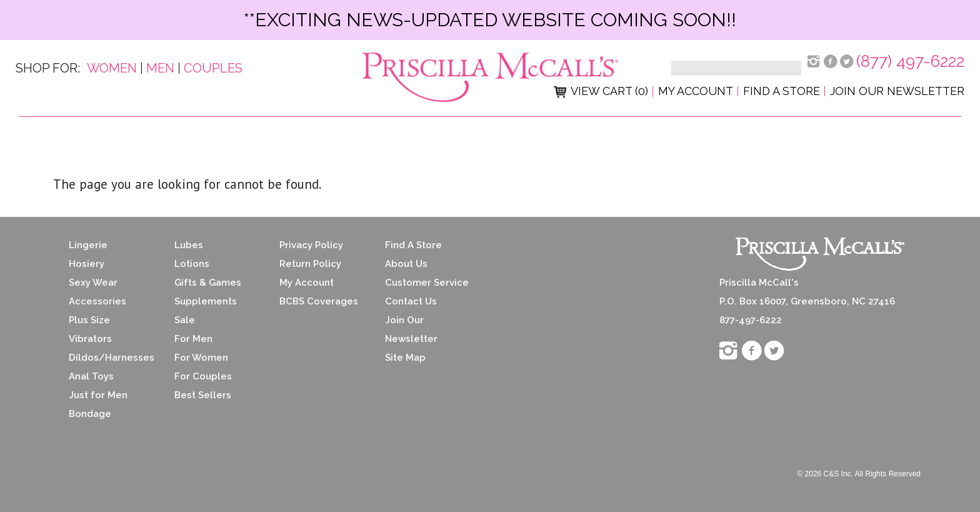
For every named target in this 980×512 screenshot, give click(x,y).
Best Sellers (203, 395)
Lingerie (88, 245)
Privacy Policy (311, 245)
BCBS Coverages (319, 301)
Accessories (97, 301)
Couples (213, 68)
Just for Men (98, 395)
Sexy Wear (93, 283)
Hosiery (87, 264)
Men (160, 68)
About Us (406, 264)
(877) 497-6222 (910, 61)
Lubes (189, 245)
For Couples (203, 376)
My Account (696, 91)
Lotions (192, 264)
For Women (201, 358)
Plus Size (89, 320)
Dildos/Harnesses (112, 358)
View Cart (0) (601, 91)
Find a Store (782, 91)
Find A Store (413, 245)
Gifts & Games (208, 283)
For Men (193, 339)
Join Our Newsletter (897, 91)
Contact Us (411, 301)
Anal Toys (91, 376)
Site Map (405, 358)
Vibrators (90, 339)
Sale (185, 320)
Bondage (90, 414)
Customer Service (427, 283)
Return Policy (310, 264)
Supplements (206, 301)
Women (112, 68)
